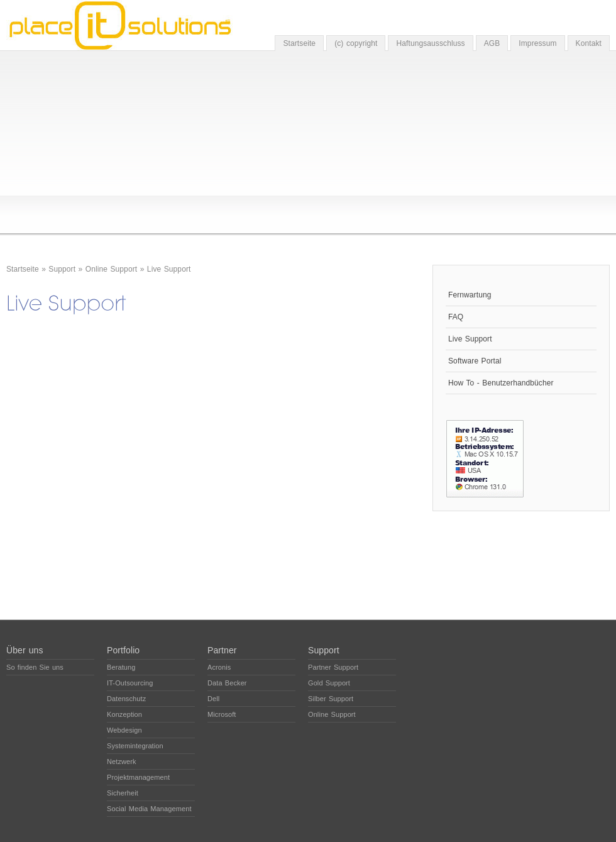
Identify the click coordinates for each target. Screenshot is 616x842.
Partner (222, 650)
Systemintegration (135, 746)
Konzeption (124, 714)
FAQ (456, 317)
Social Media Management (149, 809)
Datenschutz (126, 699)
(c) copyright (356, 43)
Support (62, 269)
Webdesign (124, 730)
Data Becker (227, 683)
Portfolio (123, 650)
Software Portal (475, 361)
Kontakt (589, 43)
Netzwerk (122, 762)
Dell (213, 699)
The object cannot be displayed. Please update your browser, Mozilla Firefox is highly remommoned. (207, 450)
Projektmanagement (138, 777)
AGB (492, 43)
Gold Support (329, 683)
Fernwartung (470, 295)
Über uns (25, 650)
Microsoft (222, 714)
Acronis (219, 667)
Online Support (111, 269)
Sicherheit (123, 793)
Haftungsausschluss (430, 43)
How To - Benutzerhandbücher (501, 383)
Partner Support (333, 667)
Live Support (169, 269)
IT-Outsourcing (130, 683)
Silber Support (331, 699)
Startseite (299, 43)
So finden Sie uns (35, 667)
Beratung (121, 667)
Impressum (537, 43)
